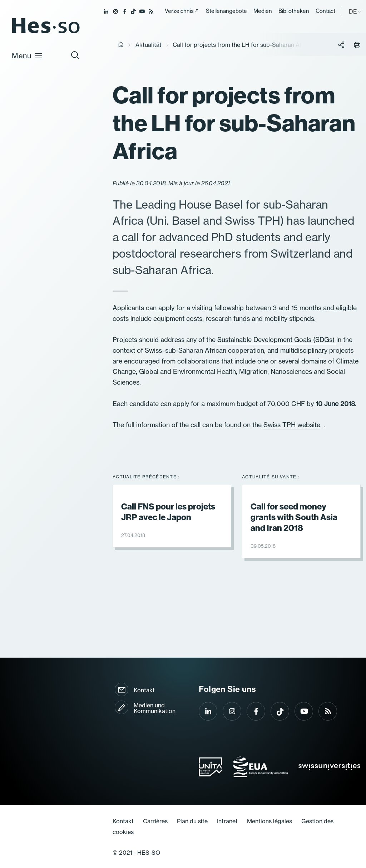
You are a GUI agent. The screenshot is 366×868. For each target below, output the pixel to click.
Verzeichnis (179, 11)
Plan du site (192, 821)
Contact (325, 11)
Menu (27, 55)
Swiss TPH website (292, 425)
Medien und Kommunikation (155, 708)
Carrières (155, 821)
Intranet (227, 821)
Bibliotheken (294, 11)
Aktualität (149, 45)
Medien (263, 11)
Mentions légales (269, 821)
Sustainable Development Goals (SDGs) (277, 340)
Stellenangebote (226, 11)
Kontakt (144, 690)
